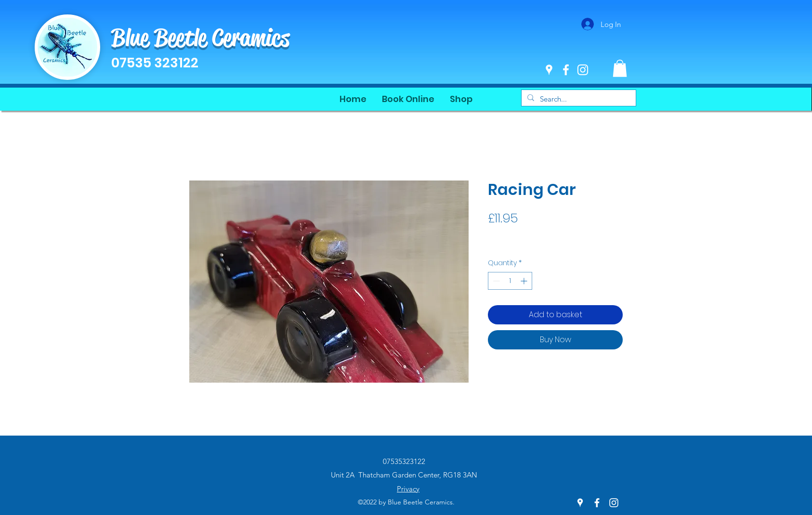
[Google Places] (549, 70)
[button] (620, 68)
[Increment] (525, 281)
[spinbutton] (510, 281)
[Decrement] (495, 281)
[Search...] (578, 99)
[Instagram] (583, 70)
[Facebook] (566, 70)
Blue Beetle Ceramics (200, 38)
